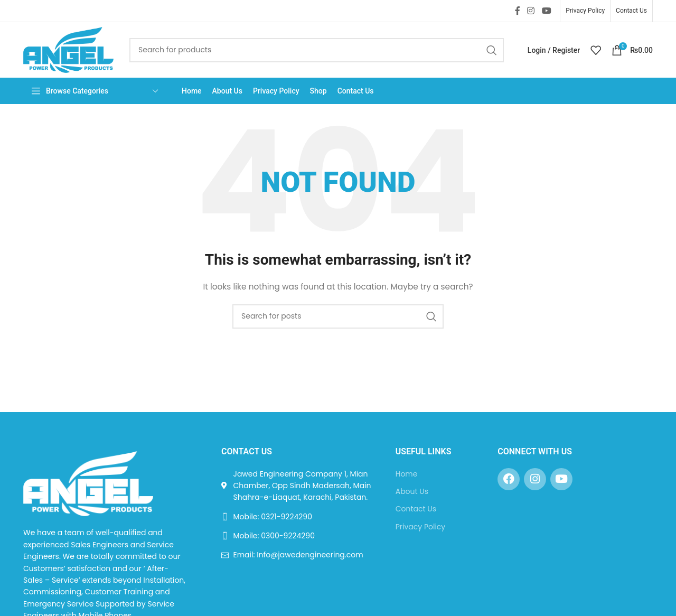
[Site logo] (68, 49)
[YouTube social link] (546, 11)
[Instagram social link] (531, 11)
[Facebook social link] (517, 11)
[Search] (317, 50)
